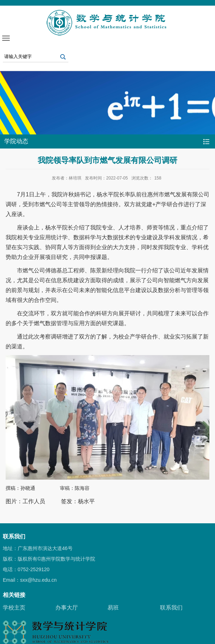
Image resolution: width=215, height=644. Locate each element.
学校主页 (14, 608)
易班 (113, 608)
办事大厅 (67, 608)
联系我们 (171, 608)
